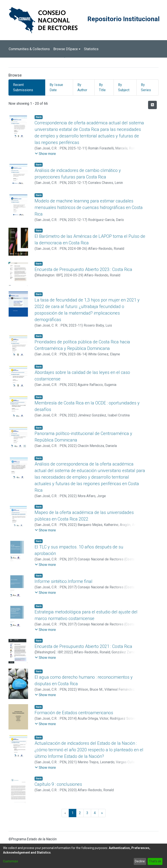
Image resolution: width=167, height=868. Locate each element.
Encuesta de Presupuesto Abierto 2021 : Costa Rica (83, 646)
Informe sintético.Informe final (63, 581)
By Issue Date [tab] (56, 87)
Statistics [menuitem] (91, 49)
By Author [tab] (82, 87)
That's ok (155, 861)
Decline (140, 861)
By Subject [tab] (124, 87)
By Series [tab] (146, 87)
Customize (11, 861)
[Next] (102, 813)
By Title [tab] (102, 87)
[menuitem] (67, 49)
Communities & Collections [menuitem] (29, 49)
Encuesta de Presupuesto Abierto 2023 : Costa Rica (83, 269)
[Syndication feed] (152, 105)
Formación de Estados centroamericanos (74, 713)
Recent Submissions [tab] (23, 87)
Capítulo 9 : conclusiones (58, 784)
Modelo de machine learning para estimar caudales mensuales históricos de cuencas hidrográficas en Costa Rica (89, 207)
